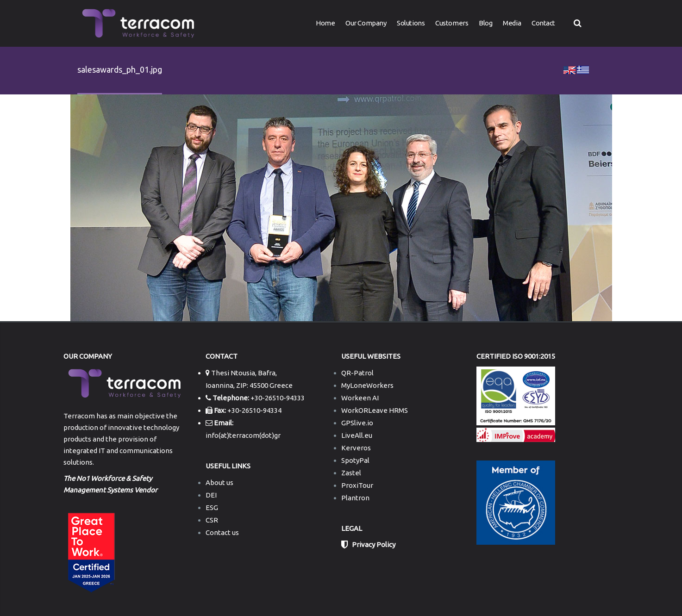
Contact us (222, 532)
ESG (212, 507)
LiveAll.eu (357, 435)
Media (512, 23)
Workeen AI (360, 398)
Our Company (366, 23)
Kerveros (356, 448)
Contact (543, 23)
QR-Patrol (357, 373)
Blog (485, 23)
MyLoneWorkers (367, 385)
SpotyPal (355, 460)
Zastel (351, 473)
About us (219, 482)
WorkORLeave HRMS (375, 410)
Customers (452, 23)
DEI (211, 495)
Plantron (355, 498)
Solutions (411, 23)
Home (325, 23)
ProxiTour (357, 485)
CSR (212, 520)
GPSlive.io (357, 423)
